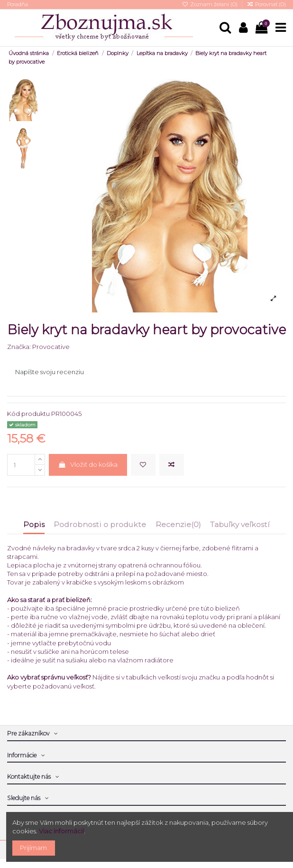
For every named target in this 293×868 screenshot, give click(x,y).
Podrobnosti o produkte (100, 525)
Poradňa (18, 4)
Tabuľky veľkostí (240, 525)
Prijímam (33, 848)
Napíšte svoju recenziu (50, 372)
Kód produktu (28, 414)
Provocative (51, 347)
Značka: (19, 347)
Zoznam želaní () (210, 4)
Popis (34, 525)
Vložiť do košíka (88, 464)
